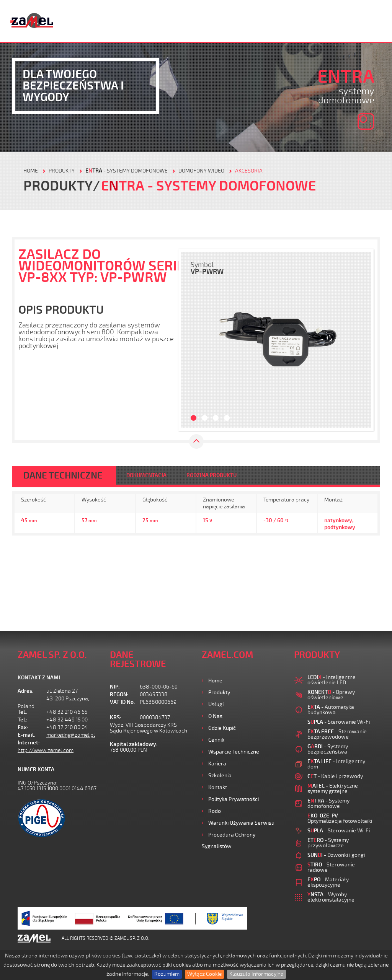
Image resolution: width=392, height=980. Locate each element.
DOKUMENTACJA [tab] (146, 475)
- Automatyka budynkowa (331, 710)
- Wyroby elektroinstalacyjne (331, 897)
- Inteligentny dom (336, 764)
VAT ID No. (122, 702)
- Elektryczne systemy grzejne (333, 789)
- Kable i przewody (335, 776)
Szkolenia (220, 776)
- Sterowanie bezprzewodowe (337, 734)
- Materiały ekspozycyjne (328, 882)
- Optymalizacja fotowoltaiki (340, 818)
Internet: (29, 743)
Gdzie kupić (222, 728)
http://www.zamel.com (46, 750)
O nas (215, 716)
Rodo (215, 811)
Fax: (23, 727)
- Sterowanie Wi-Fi (339, 722)
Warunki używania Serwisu (241, 823)
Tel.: (23, 712)
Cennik (216, 740)
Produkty (219, 693)
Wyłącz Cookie (204, 974)
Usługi (216, 704)
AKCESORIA (249, 171)
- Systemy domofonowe (127, 171)
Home (215, 681)
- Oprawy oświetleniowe (331, 695)
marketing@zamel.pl (71, 735)
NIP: (115, 687)
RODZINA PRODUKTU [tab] (212, 475)
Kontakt (218, 787)
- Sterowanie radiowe (331, 867)
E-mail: (26, 735)
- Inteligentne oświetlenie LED (332, 680)
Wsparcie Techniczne (234, 752)
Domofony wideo (201, 171)
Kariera (217, 764)
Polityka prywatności (234, 799)
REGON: (119, 694)
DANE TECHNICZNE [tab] (63, 475)
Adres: (26, 691)
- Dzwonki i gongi (336, 855)
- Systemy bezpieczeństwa (328, 749)
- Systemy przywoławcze (328, 843)
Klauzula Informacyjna (256, 974)
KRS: (116, 717)
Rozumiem (167, 974)
